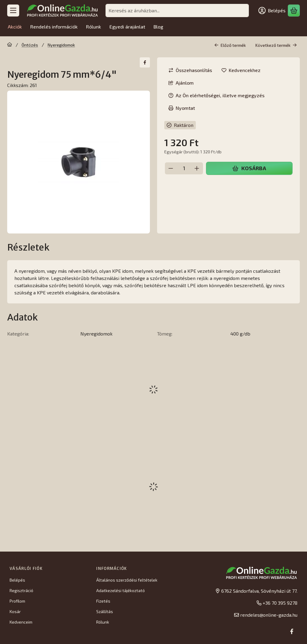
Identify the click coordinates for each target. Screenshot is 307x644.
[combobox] (177, 11)
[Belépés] (272, 11)
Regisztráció (21, 590)
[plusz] (197, 168)
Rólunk (103, 622)
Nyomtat (182, 108)
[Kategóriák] (13, 11)
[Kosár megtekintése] (294, 11)
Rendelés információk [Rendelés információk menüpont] (54, 27)
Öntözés (30, 45)
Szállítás (105, 611)
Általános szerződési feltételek (127, 580)
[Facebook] (292, 631)
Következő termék (276, 45)
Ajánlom (181, 83)
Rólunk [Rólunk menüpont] (94, 27)
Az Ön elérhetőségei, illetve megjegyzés (216, 95)
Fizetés (103, 601)
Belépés (17, 580)
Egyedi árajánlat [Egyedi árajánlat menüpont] (127, 27)
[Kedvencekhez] (241, 70)
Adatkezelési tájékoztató (121, 590)
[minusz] (171, 168)
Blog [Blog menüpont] (158, 27)
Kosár (15, 611)
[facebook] (145, 62)
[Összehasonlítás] (190, 70)
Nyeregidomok (61, 45)
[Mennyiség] (184, 168)
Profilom (17, 601)
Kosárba (249, 168)
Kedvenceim (21, 622)
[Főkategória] (10, 45)
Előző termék (230, 45)
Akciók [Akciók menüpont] (15, 27)
